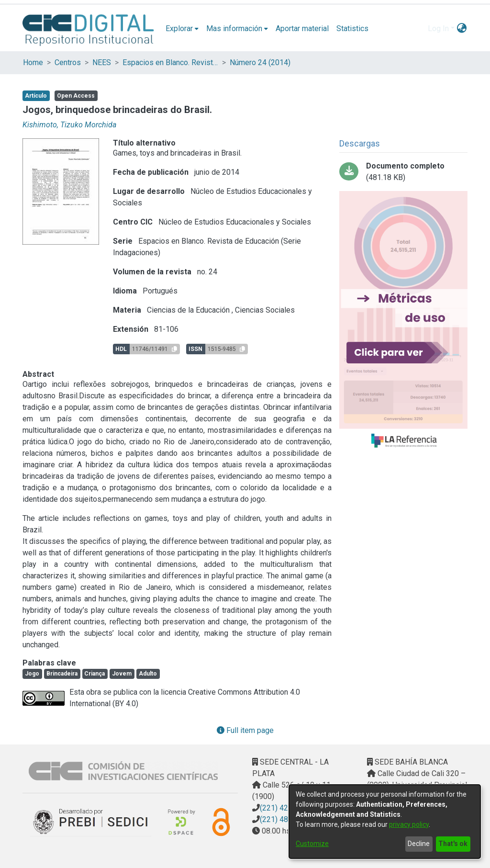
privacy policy (409, 824)
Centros (68, 62)
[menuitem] (182, 29)
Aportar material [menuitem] (302, 28)
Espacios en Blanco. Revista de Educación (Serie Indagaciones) (170, 62)
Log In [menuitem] (438, 28)
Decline (419, 844)
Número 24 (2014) (260, 62)
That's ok (453, 844)
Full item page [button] (245, 730)
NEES (102, 62)
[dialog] (385, 822)
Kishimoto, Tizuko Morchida (69, 125)
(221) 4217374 (285, 808)
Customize (312, 844)
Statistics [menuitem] (352, 28)
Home (33, 62)
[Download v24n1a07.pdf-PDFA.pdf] (403, 172)
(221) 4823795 (285, 819)
